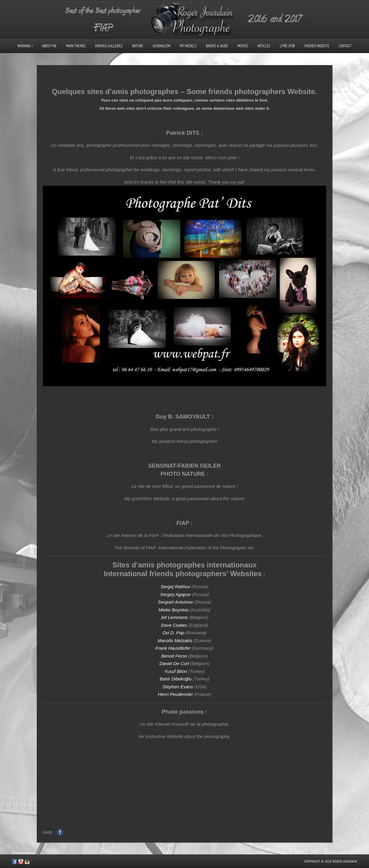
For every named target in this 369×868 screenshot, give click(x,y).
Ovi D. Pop (173, 633)
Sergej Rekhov (175, 587)
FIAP (183, 523)
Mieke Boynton (173, 610)
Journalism (161, 46)
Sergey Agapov (176, 594)
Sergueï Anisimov (175, 602)
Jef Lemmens (174, 617)
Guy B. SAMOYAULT (183, 417)
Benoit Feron (174, 656)
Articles (264, 46)
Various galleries (109, 46)
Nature (138, 46)
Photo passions (183, 712)
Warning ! (25, 46)
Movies (243, 46)
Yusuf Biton (175, 671)
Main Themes (76, 46)
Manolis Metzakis (175, 641)
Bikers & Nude (217, 46)
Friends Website (317, 46)
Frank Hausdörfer (173, 648)
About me (49, 46)
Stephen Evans (178, 687)
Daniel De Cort (174, 663)
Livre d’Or (287, 46)
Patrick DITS (183, 133)
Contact (345, 46)
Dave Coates (174, 625)
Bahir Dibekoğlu (176, 679)
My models (188, 46)
